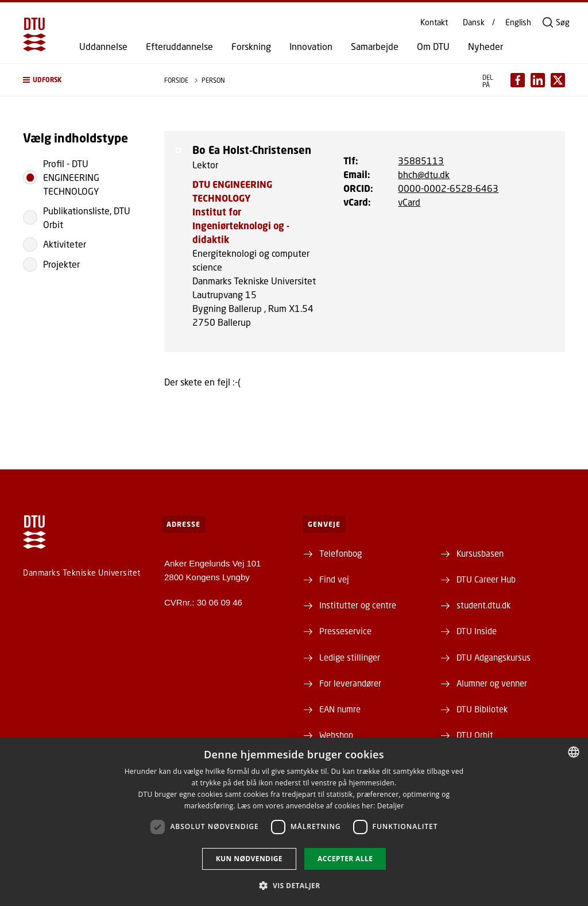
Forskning (251, 47)
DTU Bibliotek (482, 709)
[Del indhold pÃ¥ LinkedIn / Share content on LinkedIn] (538, 80)
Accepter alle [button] (345, 859)
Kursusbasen (480, 553)
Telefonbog (341, 553)
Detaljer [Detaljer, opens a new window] (391, 806)
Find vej (334, 579)
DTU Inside (477, 631)
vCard (409, 202)
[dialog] (294, 822)
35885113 (421, 161)
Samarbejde (375, 47)
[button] (82, 80)
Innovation (311, 47)
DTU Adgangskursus (494, 657)
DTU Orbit (475, 735)
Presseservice (345, 631)
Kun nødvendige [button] (249, 859)
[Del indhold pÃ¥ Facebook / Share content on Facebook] (518, 80)
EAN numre (340, 709)
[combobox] (574, 752)
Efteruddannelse (179, 47)
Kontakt (434, 22)
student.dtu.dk (483, 605)
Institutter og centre (358, 605)
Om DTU (433, 47)
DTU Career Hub (486, 579)
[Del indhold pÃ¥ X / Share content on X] (558, 80)
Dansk (474, 22)
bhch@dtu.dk (424, 174)
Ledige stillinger (350, 657)
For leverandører (350, 683)
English (518, 22)
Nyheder (486, 47)
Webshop (336, 735)
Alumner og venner (492, 683)
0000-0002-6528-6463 (448, 188)
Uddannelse (103, 47)
